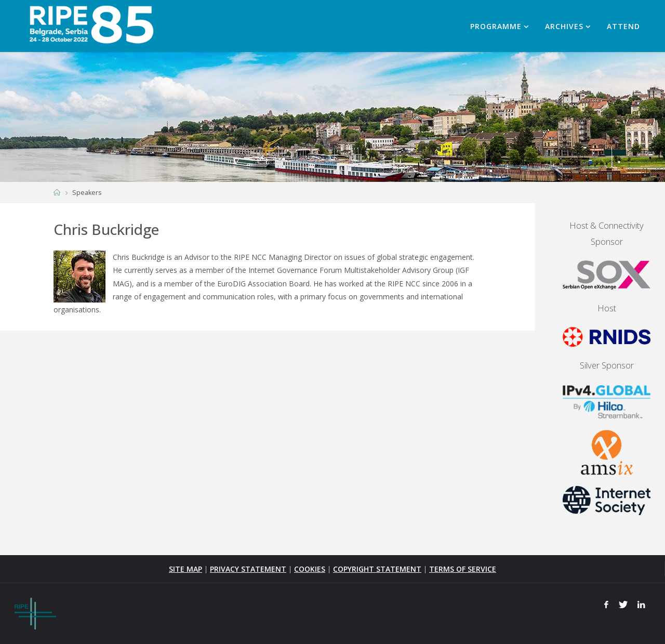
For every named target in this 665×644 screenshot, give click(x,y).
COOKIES (310, 569)
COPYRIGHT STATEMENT (377, 569)
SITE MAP (185, 569)
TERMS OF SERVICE (463, 569)
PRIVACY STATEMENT (248, 569)
